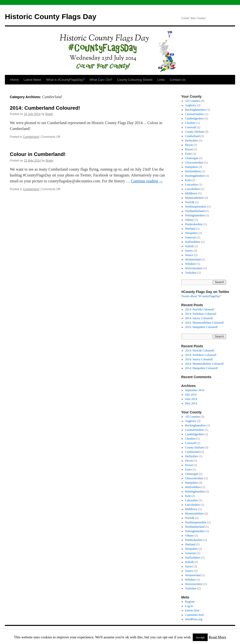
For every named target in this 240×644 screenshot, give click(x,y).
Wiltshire (191, 264)
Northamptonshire (196, 207)
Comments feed (194, 615)
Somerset (191, 237)
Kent (188, 180)
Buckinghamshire (196, 110)
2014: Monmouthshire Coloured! (205, 323)
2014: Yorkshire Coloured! (201, 314)
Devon (189, 145)
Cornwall (191, 127)
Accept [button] (200, 637)
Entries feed (192, 610)
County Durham (195, 132)
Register (190, 602)
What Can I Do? (101, 80)
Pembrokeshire (194, 224)
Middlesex (191, 193)
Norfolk (190, 202)
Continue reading (147, 181)
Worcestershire (194, 268)
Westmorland (193, 259)
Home (15, 80)
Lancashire (192, 185)
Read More (217, 637)
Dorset (189, 149)
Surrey (189, 251)
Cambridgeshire (195, 118)
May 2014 (191, 403)
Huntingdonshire (195, 176)
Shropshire (192, 233)
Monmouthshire (195, 198)
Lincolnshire (193, 189)
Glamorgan (192, 158)
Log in (189, 606)
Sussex (189, 255)
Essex (189, 154)
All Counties (193, 101)
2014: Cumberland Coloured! (45, 108)
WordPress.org (194, 619)
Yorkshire (191, 273)
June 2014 (191, 399)
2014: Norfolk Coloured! (200, 309)
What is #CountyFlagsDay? (65, 80)
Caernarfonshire (195, 114)
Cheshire (190, 123)
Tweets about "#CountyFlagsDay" (201, 296)
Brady (49, 114)
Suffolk (190, 246)
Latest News (33, 80)
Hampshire (192, 167)
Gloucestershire (194, 163)
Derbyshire (192, 141)
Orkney (190, 220)
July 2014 (191, 395)
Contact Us (178, 80)
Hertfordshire (193, 171)
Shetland (190, 229)
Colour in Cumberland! (38, 154)
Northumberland (195, 211)
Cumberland (31, 137)
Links (161, 80)
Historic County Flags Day (51, 17)
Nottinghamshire (195, 215)
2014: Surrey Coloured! (199, 318)
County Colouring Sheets (135, 80)
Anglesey (191, 105)
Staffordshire (193, 242)
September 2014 (195, 390)
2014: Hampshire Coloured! (202, 327)
